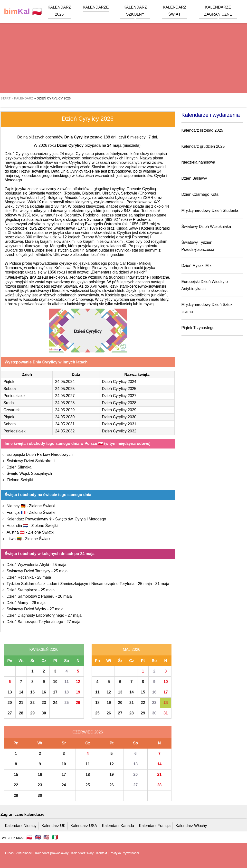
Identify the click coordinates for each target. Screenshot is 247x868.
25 (66, 703)
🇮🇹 (55, 837)
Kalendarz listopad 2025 (202, 130)
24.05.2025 (65, 389)
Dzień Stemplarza (22, 590)
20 (10, 703)
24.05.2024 (65, 382)
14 (21, 692)
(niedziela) (124, 145)
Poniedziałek (14, 396)
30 (44, 713)
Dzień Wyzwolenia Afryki (28, 565)
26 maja (65, 596)
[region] (123, 54)
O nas (9, 853)
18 (66, 692)
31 (166, 713)
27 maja (57, 609)
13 (10, 692)
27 (10, 713)
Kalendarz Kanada (118, 826)
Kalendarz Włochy (191, 826)
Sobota (10, 389)
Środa (9, 403)
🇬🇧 (38, 837)
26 (78, 703)
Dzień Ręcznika (20, 577)
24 (55, 703)
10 (55, 682)
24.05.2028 (65, 403)
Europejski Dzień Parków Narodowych (40, 454)
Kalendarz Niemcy (21, 826)
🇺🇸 (46, 837)
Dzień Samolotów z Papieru (31, 596)
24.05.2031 (65, 424)
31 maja (162, 584)
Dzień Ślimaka (19, 467)
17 (55, 692)
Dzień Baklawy (194, 178)
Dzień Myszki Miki (197, 266)
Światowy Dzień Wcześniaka (206, 227)
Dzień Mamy (17, 603)
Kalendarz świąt (82, 853)
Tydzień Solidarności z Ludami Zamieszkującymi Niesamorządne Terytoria (71, 584)
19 (78, 692)
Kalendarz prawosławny (52, 853)
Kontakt (102, 853)
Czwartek (12, 410)
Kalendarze (96, 7)
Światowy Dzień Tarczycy (28, 571)
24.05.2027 (65, 396)
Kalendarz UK (53, 826)
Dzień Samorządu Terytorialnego (35, 622)
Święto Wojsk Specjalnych (29, 473)
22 (32, 703)
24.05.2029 (65, 410)
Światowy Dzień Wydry (26, 609)
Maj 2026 (132, 649)
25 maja (59, 565)
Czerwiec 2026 (88, 732)
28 (21, 713)
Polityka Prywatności (124, 853)
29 (32, 713)
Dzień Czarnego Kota (200, 194)
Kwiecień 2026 (44, 649)
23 (44, 703)
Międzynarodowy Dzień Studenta (210, 210)
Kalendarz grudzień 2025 (203, 146)
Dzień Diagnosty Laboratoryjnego (35, 615)
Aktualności (24, 853)
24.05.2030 (65, 417)
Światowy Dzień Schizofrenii (31, 461)
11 (66, 682)
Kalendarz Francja (155, 826)
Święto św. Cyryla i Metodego (81, 519)
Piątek (9, 382)
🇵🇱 (23, 12)
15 (32, 692)
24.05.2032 (65, 431)
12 (78, 682)
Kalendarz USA (84, 826)
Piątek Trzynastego (198, 328)
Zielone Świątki (20, 480)
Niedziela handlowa (198, 162)
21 (21, 703)
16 (44, 692)
